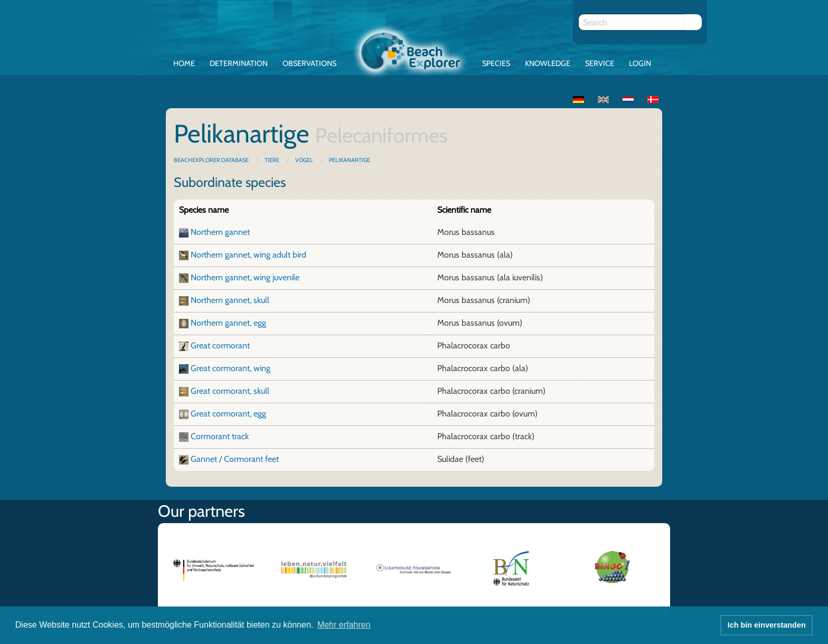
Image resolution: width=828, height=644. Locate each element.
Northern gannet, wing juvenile (245, 277)
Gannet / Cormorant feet (235, 459)
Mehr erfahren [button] (344, 625)
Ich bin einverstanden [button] (767, 625)
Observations (309, 63)
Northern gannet (220, 232)
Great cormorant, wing (230, 368)
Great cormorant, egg (228, 414)
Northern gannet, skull (230, 300)
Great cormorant (220, 345)
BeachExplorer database (212, 160)
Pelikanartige (350, 160)
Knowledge (548, 63)
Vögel (304, 160)
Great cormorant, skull (230, 391)
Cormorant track (220, 436)
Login (640, 63)
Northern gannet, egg (228, 323)
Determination (239, 63)
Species (496, 63)
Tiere (272, 160)
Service (600, 63)
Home (184, 63)
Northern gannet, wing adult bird (248, 255)
